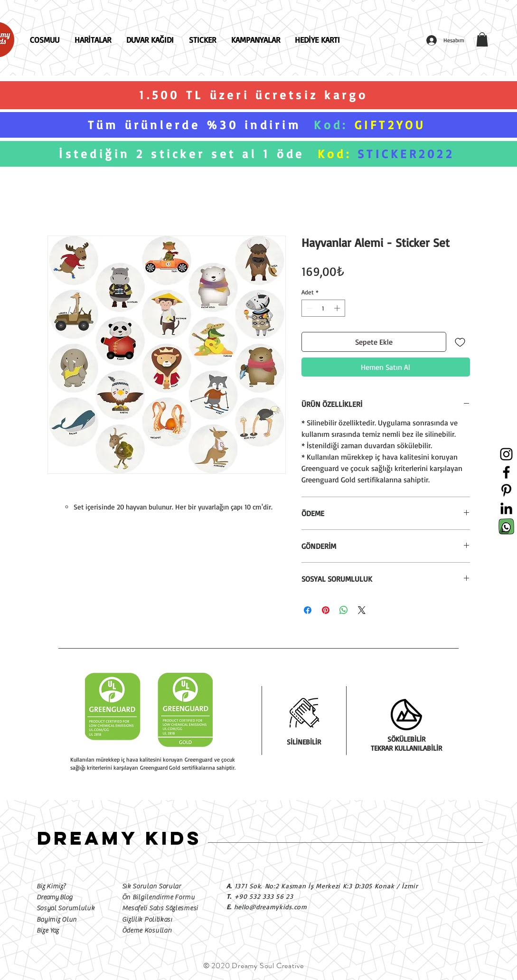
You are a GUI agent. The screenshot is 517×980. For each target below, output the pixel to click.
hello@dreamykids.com (271, 907)
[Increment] (338, 308)
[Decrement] (309, 308)
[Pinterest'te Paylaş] (326, 610)
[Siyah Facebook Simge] (506, 472)
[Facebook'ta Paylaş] (308, 610)
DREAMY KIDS (119, 838)
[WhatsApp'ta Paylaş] (344, 610)
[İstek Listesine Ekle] (460, 342)
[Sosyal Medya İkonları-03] (506, 526)
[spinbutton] (323, 308)
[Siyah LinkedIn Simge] (506, 508)
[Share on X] (362, 610)
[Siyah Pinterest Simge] (506, 490)
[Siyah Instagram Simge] (506, 454)
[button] (482, 39)
